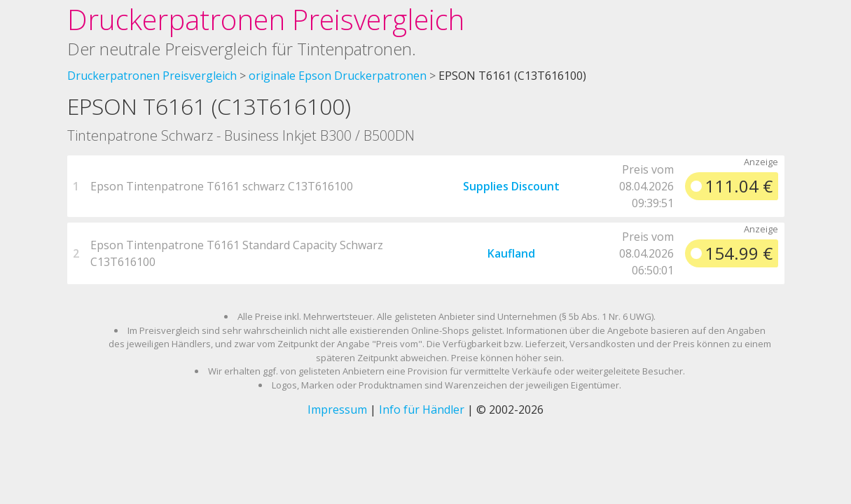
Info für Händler (422, 409)
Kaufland (511, 253)
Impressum (337, 409)
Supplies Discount (511, 186)
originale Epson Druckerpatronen (338, 76)
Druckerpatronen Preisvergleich (266, 19)
